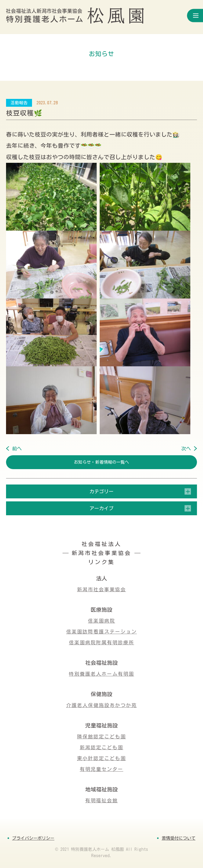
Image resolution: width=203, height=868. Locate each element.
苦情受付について (179, 838)
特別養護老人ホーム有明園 (101, 674)
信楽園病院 (101, 621)
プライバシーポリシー (33, 838)
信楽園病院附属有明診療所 (101, 642)
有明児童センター (101, 769)
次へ (186, 449)
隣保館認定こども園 (101, 737)
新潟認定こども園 (101, 747)
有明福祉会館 (101, 800)
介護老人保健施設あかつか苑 (101, 705)
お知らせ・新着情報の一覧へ (101, 462)
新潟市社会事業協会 (101, 589)
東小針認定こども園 (101, 758)
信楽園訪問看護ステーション (101, 632)
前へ (17, 449)
